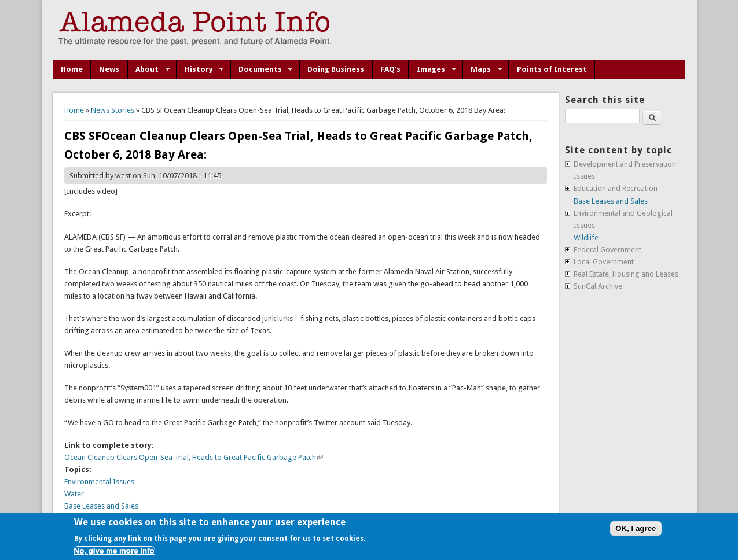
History (201, 69)
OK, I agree (636, 528)
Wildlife (586, 237)
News (109, 69)
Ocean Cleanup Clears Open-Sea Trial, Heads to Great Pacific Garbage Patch (194, 457)
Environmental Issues (99, 482)
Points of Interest (552, 69)
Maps (482, 69)
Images (433, 69)
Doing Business (336, 69)
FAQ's (390, 69)
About (149, 69)
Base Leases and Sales (101, 506)
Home (72, 69)
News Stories (113, 110)
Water (74, 494)
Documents (262, 69)
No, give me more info (114, 550)
